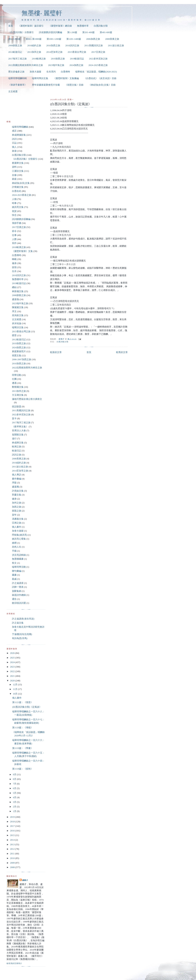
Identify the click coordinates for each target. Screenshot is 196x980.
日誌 (14, 143)
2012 (13, 849)
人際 (14, 239)
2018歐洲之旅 (39, 59)
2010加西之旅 (53, 46)
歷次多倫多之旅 (16, 72)
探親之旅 (17, 511)
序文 (14, 311)
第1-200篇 (72, 32)
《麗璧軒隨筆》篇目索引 (31, 26)
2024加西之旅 (76, 65)
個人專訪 (17, 475)
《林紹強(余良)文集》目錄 (102, 85)
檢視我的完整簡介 (14, 963)
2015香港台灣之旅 (77, 52)
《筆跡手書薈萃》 (18, 85)
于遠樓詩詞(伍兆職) (22, 634)
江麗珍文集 (18, 171)
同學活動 (17, 375)
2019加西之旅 (58, 59)
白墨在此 (17, 191)
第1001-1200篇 (54, 39)
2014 (13, 840)
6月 (15, 788)
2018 (13, 822)
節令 (14, 231)
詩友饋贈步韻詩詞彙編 (50, 32)
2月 (15, 807)
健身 (14, 499)
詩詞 (14, 139)
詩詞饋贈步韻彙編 (21, 219)
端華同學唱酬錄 (20, 127)
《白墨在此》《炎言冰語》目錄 (100, 78)
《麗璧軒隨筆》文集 (22, 251)
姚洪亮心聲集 (19, 539)
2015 (13, 835)
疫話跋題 (17, 407)
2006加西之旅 (93, 39)
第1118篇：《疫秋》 (23, 769)
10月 (15, 694)
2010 (13, 858)
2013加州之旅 (34, 52)
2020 (13, 681)
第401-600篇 (106, 32)
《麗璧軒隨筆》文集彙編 (66, 78)
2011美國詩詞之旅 (94, 46)
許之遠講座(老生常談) (23, 619)
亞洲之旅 (17, 523)
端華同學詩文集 (40, 78)
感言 (14, 131)
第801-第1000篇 (34, 39)
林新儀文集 (18, 291)
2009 (13, 863)
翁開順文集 (18, 435)
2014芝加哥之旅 (54, 52)
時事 (14, 203)
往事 (14, 235)
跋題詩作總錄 (19, 595)
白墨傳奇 (65, 72)
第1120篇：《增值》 (23, 728)
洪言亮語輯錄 (19, 555)
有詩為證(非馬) (20, 638)
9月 (15, 775)
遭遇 (14, 383)
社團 (14, 379)
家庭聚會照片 (19, 351)
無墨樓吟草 (83, 26)
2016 (13, 831)
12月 (15, 685)
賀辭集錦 (17, 591)
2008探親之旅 (15, 46)
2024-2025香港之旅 (98, 65)
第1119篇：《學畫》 (23, 748)
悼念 (14, 215)
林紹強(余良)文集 (21, 183)
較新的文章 (56, 352)
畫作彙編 (17, 479)
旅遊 (14, 151)
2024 (13, 662)
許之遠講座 (18, 583)
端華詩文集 (18, 327)
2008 (13, 867)
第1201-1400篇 (74, 39)
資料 (14, 167)
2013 (13, 845)
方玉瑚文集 (18, 395)
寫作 (14, 243)
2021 (13, 676)
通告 (14, 599)
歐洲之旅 (17, 447)
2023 (13, 667)
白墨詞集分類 (101, 26)
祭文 (14, 563)
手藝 (14, 551)
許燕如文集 (18, 491)
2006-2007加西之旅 (22, 359)
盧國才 (25, 880)
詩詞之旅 (17, 455)
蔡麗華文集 (18, 163)
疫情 (14, 267)
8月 (15, 779)
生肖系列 (51, 72)
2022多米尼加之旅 (98, 59)
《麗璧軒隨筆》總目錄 (60, 26)
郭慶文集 (17, 495)
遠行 (14, 439)
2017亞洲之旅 (98, 52)
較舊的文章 (122, 352)
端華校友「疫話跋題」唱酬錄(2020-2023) (96, 72)
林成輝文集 (18, 443)
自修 (14, 175)
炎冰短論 (17, 323)
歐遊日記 (17, 451)
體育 (14, 335)
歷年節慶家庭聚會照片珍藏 (46, 85)
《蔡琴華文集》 (20, 427)
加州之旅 (17, 503)
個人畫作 (17, 527)
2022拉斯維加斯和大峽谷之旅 (27, 368)
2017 (13, 826)
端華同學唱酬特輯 (18, 78)
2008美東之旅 (112, 39)
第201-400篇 (88, 32)
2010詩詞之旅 (72, 46)
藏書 (14, 575)
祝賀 (14, 211)
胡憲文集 (17, 356)
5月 (15, 793)
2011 (13, 854)
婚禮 (14, 543)
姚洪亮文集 (18, 207)
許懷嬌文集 (18, 187)
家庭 (14, 179)
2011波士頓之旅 (116, 46)
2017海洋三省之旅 (18, 59)
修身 (14, 263)
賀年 (14, 515)
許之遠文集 (18, 623)
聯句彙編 (17, 571)
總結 (14, 287)
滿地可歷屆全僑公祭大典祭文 (27, 399)
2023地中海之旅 (56, 65)
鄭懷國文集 (18, 387)
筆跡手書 (17, 223)
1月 (15, 811)
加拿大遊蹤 (35, 72)
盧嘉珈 (15, 299)
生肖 (14, 271)
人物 (14, 199)
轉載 (14, 259)
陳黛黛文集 (18, 307)
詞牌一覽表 (18, 587)
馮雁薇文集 (18, 519)
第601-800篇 (14, 39)
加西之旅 (17, 507)
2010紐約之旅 (34, 46)
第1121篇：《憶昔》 (23, 702)
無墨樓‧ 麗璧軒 (42, 13)
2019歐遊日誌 (77, 59)
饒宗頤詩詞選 (19, 603)
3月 (15, 802)
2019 (13, 817)
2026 (13, 653)
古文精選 (13, 92)
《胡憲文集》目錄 (74, 85)
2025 (13, 658)
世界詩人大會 (19, 431)
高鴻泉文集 (18, 315)
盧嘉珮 (15, 487)
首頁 (11, 26)
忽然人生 (17, 547)
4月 (15, 797)
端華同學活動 (19, 567)
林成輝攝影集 (19, 135)
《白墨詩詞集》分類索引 (21, 32)
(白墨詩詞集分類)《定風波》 (27, 707)
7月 (15, 784)
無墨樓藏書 (18, 559)
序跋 (14, 483)
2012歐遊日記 (15, 52)
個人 (14, 147)
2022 (13, 671)
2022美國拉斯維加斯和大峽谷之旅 (26, 65)
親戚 (14, 579)
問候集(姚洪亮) (20, 535)
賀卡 (14, 418)
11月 (15, 689)
